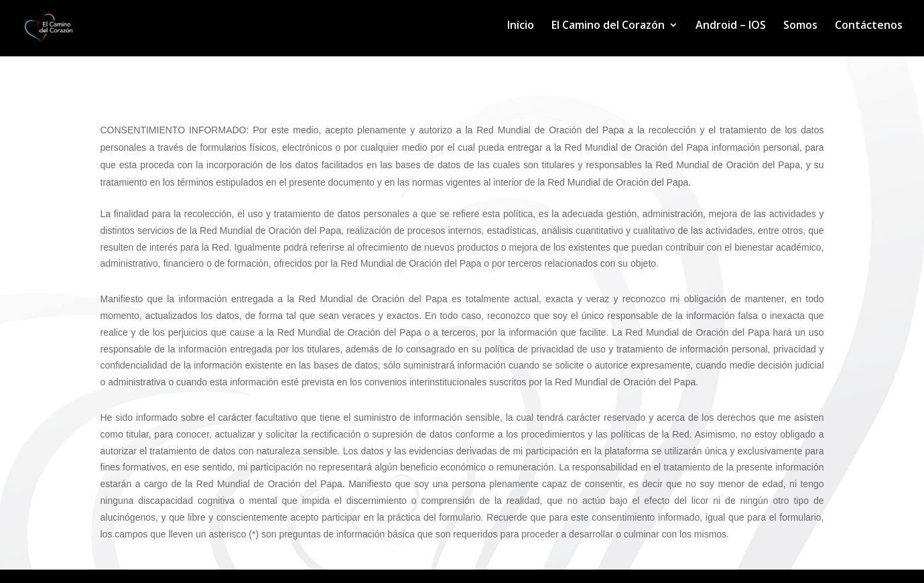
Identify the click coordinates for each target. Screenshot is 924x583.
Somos (800, 26)
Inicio (521, 26)
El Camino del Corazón (608, 26)
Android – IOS (731, 26)
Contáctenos (869, 26)
